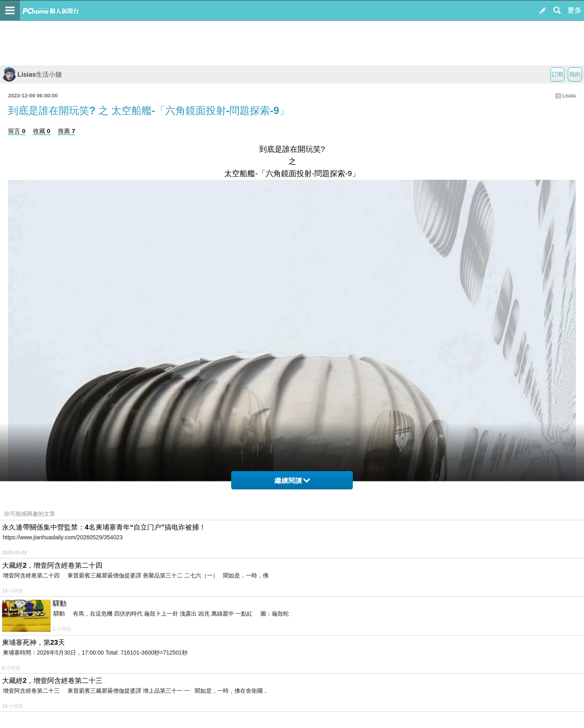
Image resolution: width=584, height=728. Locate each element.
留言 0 (17, 131)
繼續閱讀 (292, 481)
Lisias (569, 96)
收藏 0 (42, 131)
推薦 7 (67, 131)
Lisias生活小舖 (32, 74)
